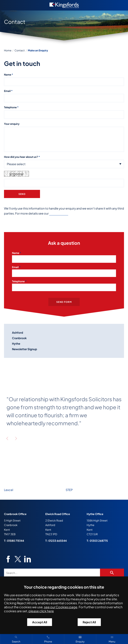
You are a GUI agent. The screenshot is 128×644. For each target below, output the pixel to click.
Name (8, 74)
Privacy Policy (59, 213)
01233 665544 (57, 541)
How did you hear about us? (21, 157)
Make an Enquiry (38, 50)
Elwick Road (53, 514)
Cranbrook (19, 338)
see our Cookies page (61, 607)
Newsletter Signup (24, 349)
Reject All (89, 622)
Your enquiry (12, 124)
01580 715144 (15, 541)
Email (7, 91)
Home (8, 50)
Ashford (17, 333)
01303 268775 (99, 541)
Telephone (10, 107)
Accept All (40, 622)
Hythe (16, 344)
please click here (41, 611)
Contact (20, 50)
